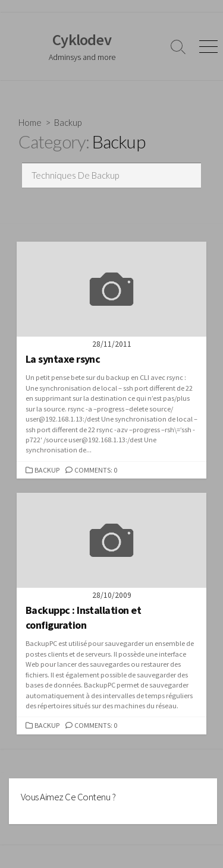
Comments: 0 (96, 470)
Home (30, 122)
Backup (47, 470)
